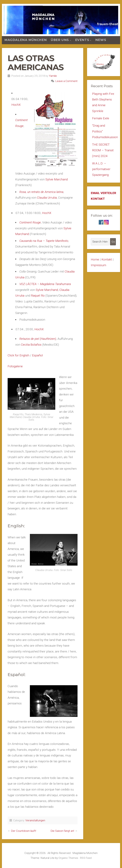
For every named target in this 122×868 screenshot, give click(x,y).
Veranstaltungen (35, 820)
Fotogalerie (15, 366)
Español (37, 355)
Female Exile (101, 118)
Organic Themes (68, 858)
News (101, 40)
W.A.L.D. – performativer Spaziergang (101, 169)
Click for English (18, 355)
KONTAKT (98, 199)
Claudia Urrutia (47, 198)
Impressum (98, 265)
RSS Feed (86, 858)
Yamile (53, 76)
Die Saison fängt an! (62, 831)
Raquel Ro (38, 296)
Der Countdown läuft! (24, 831)
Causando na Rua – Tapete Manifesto (44, 241)
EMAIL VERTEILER (103, 193)
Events (82, 40)
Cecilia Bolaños (31, 345)
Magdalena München (26, 40)
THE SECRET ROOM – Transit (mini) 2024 (103, 150)
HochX (16, 105)
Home (95, 260)
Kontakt (107, 260)
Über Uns (60, 40)
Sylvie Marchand (57, 179)
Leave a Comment (66, 81)
